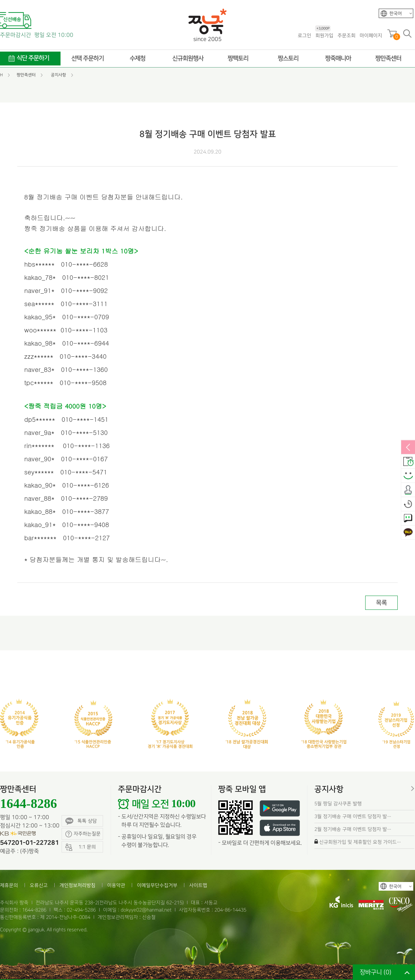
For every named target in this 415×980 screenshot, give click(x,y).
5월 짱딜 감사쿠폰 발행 (338, 804)
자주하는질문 (83, 834)
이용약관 (116, 885)
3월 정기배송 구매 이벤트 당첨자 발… (353, 816)
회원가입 (324, 35)
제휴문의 (9, 885)
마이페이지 (371, 35)
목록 (381, 603)
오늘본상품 (408, 505)
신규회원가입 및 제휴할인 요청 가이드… (360, 842)
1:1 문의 (408, 519)
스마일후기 (408, 476)
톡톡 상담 (81, 821)
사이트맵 (198, 885)
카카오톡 (408, 533)
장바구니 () (376, 972)
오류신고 (39, 885)
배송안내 (408, 462)
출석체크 (408, 490)
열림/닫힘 (408, 448)
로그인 (305, 35)
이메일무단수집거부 (157, 885)
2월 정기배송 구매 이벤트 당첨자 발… (353, 829)
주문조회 (347, 35)
